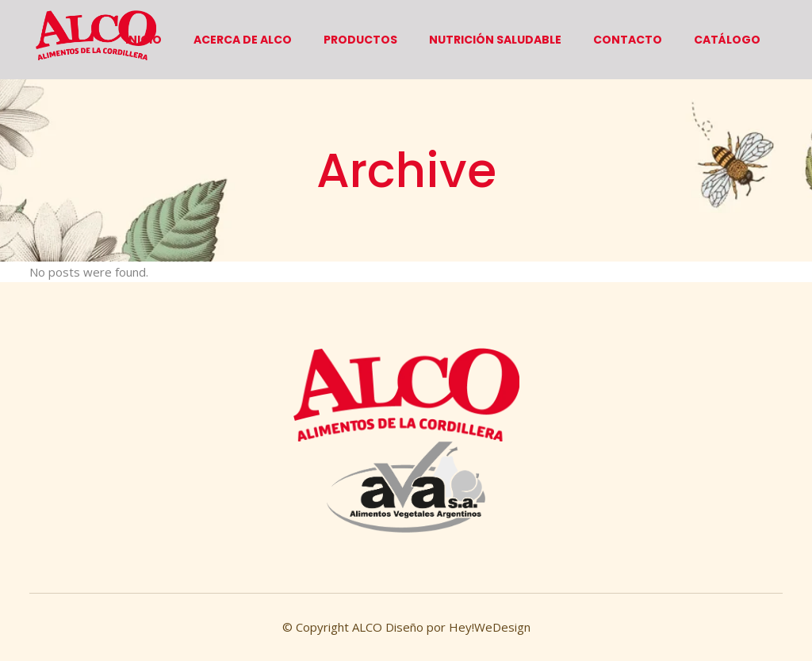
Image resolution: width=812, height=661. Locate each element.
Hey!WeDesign (488, 627)
